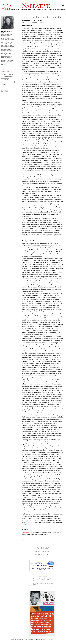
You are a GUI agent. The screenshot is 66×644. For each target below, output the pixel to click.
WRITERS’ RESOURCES (42, 552)
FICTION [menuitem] (13, 10)
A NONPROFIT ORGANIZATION (48, 640)
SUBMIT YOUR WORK (42, 553)
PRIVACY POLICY (32, 640)
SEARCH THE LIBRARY (42, 549)
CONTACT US (13, 640)
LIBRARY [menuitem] (30, 10)
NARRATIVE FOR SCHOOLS (43, 547)
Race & (7, 74)
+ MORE (4, 85)
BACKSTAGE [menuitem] (40, 10)
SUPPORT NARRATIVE (42, 555)
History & (8, 82)
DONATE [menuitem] (59, 10)
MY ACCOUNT (25, 640)
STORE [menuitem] (46, 10)
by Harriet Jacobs (30, 23)
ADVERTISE (19, 640)
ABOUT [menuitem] (54, 10)
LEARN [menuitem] (35, 10)
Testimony (5, 79)
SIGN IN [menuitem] (63, 10)
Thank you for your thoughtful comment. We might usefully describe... (42, 580)
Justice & (8, 72)
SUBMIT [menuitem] (50, 10)
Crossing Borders (8, 77)
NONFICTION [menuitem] (24, 10)
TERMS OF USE (39, 640)
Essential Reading (27, 533)
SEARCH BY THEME (41, 550)
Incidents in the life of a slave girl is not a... (43, 584)
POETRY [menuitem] (18, 10)
